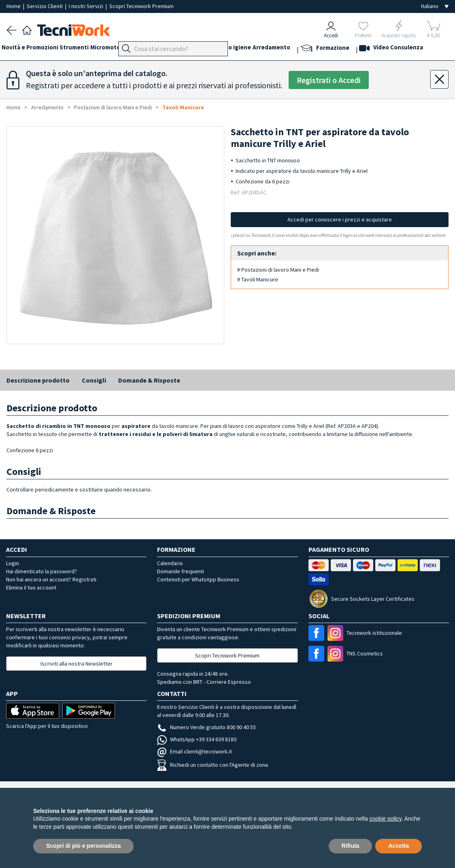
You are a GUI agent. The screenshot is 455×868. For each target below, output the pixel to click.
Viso (213, 49)
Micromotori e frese (133, 49)
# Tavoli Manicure (258, 279)
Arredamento (321, 49)
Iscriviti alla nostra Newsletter (77, 664)
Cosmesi (237, 49)
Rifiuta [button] (351, 846)
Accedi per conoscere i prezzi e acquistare (340, 219)
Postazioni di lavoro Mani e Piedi (113, 107)
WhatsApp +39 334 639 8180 (197, 739)
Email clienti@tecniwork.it (195, 751)
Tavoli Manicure (183, 107)
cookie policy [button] (386, 819)
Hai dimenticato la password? (41, 571)
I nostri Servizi (87, 6)
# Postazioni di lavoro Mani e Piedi (278, 270)
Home (14, 6)
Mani (194, 49)
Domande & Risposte (149, 380)
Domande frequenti (181, 571)
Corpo (263, 49)
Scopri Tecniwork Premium (141, 6)
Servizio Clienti (45, 6)
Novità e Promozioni (35, 49)
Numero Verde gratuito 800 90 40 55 (206, 727)
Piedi (174, 49)
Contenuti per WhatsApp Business (198, 579)
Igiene (287, 49)
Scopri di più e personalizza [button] (83, 846)
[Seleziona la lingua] (435, 6)
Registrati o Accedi (329, 80)
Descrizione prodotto (38, 380)
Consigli (94, 380)
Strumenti (84, 49)
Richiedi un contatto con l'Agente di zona (213, 765)
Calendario (170, 563)
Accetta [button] (399, 846)
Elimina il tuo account (31, 587)
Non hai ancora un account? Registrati (51, 579)
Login (13, 563)
